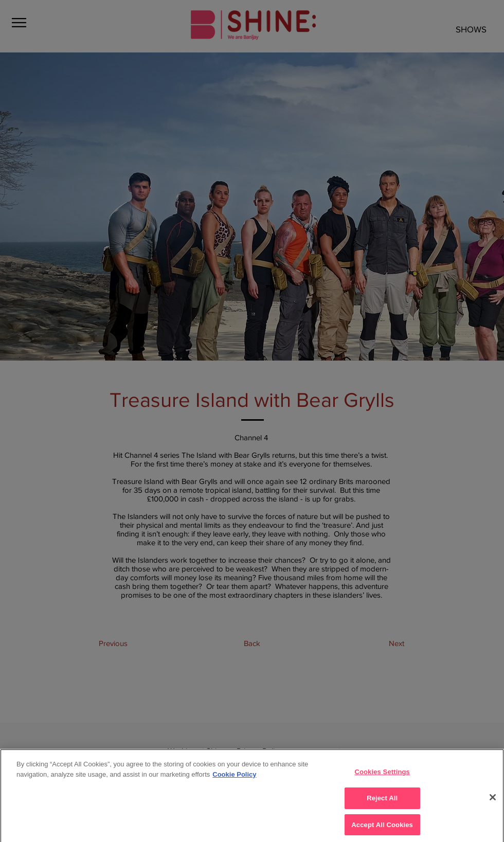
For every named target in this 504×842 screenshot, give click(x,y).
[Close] (493, 802)
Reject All (382, 803)
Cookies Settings (382, 777)
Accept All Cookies (382, 829)
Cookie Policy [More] (234, 780)
